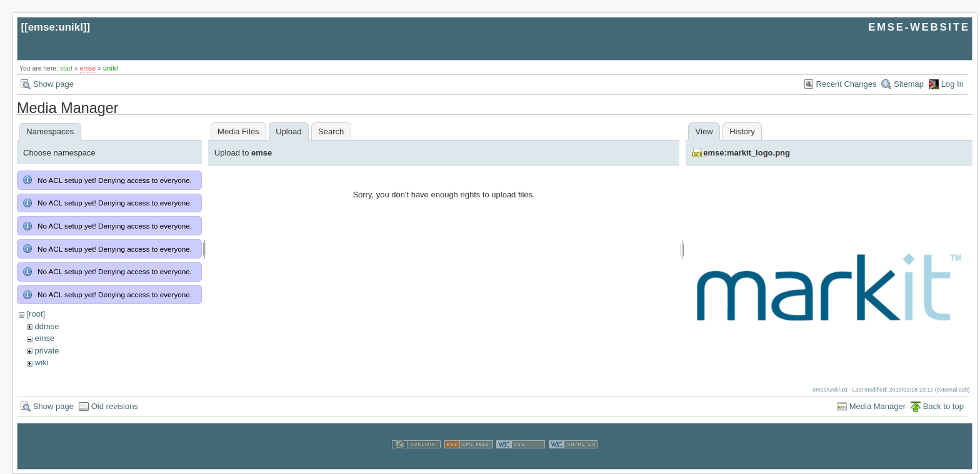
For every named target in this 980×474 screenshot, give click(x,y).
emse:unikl (56, 27)
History (742, 131)
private (47, 351)
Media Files (238, 131)
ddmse (47, 326)
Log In (952, 84)
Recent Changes (847, 84)
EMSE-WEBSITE (919, 27)
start (66, 68)
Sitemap (909, 84)
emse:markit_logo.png (747, 153)
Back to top (943, 406)
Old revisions (115, 406)
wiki (41, 363)
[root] (36, 314)
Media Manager (877, 406)
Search (331, 131)
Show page (53, 84)
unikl (111, 68)
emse (88, 68)
